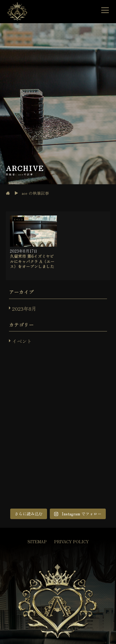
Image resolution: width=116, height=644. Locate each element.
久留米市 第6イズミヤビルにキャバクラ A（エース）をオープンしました (32, 261)
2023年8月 (24, 309)
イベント (22, 341)
